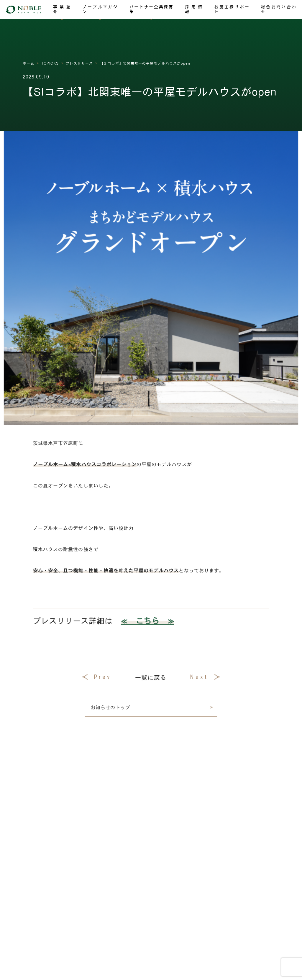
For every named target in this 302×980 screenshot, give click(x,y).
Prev (97, 680)
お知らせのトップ (111, 711)
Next (205, 680)
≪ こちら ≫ (148, 624)
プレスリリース (79, 63)
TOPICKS (50, 63)
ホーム (28, 63)
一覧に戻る (151, 680)
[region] (151, 376)
